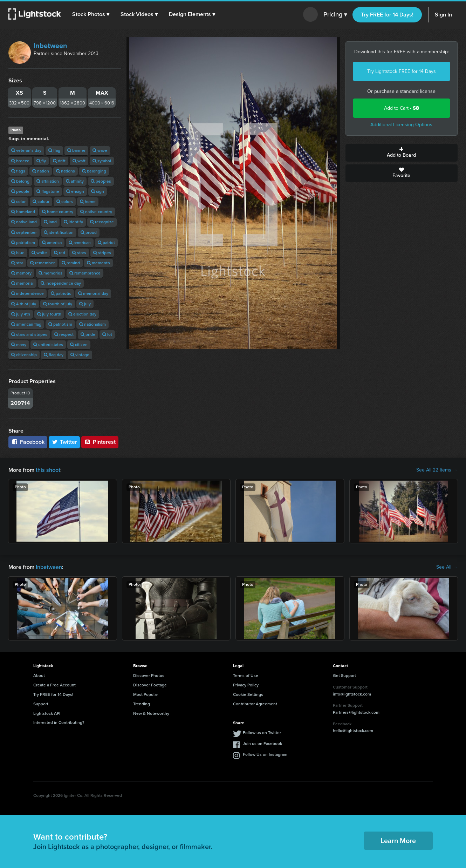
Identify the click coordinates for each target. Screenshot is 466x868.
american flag (26, 324)
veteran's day (26, 150)
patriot (106, 243)
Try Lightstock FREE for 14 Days (402, 71)
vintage (80, 355)
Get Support (344, 676)
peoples (101, 181)
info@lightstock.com (352, 694)
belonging (94, 171)
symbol (102, 161)
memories (50, 273)
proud (89, 232)
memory (21, 273)
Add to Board (402, 153)
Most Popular (146, 694)
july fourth (49, 314)
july (85, 304)
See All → (447, 567)
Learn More (398, 841)
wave (100, 150)
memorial (22, 283)
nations (66, 171)
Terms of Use (246, 676)
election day (82, 314)
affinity (75, 181)
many (19, 345)
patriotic (61, 293)
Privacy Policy (246, 685)
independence (28, 293)
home (88, 202)
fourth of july (58, 304)
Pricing (335, 15)
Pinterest (100, 442)
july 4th (21, 314)
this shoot (48, 470)
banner (76, 150)
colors (65, 202)
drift (59, 161)
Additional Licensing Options (401, 125)
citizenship (24, 355)
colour (41, 202)
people (20, 191)
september (24, 232)
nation (41, 171)
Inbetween (50, 46)
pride (88, 334)
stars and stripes (29, 334)
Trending (142, 704)
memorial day (93, 293)
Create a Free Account (54, 685)
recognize (102, 222)
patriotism (23, 243)
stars (79, 253)
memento (98, 263)
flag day (54, 355)
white (39, 253)
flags (18, 171)
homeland (23, 212)
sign (98, 191)
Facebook (28, 442)
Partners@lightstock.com (356, 712)
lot (107, 334)
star (17, 263)
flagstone (48, 191)
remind (71, 263)
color (18, 202)
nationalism (92, 324)
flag (54, 150)
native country (96, 212)
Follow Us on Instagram (265, 754)
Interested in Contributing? (59, 723)
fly (41, 161)
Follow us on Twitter (262, 733)
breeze (20, 161)
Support (41, 704)
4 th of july (24, 304)
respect (64, 334)
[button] (91, 14)
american (80, 243)
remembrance (85, 273)
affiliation (48, 181)
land (50, 222)
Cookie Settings (248, 694)
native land (24, 222)
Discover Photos (149, 676)
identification (59, 232)
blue (18, 253)
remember (42, 263)
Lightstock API (47, 713)
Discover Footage (150, 685)
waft (79, 161)
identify (73, 222)
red (60, 253)
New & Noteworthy (151, 713)
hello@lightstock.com (353, 731)
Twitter (64, 442)
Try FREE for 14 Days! (387, 15)
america (52, 243)
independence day (61, 283)
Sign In (443, 15)
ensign (75, 191)
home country (58, 212)
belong (20, 181)
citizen (79, 345)
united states (48, 345)
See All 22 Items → (437, 470)
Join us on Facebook (262, 744)
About (39, 676)
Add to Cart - (402, 108)
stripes (102, 253)
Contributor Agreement (255, 704)
